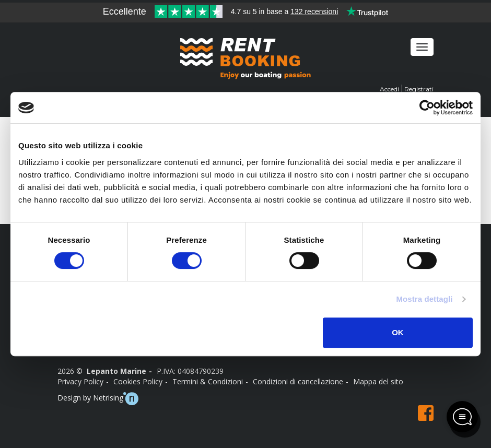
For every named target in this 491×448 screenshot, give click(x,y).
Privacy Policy (80, 381)
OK (398, 332)
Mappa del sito (378, 381)
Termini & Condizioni (208, 381)
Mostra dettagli (424, 299)
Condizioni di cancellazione (298, 381)
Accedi (389, 89)
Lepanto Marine (116, 371)
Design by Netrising (98, 399)
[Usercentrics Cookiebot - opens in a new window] (427, 108)
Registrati (419, 89)
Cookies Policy (138, 381)
